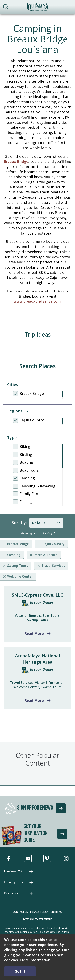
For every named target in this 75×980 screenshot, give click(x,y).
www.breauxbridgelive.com (37, 301)
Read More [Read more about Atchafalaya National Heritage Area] (34, 700)
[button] (19, 871)
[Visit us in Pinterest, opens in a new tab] (47, 858)
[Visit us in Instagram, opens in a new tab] (66, 858)
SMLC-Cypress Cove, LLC (37, 595)
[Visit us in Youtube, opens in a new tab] (28, 858)
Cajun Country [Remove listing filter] (53, 544)
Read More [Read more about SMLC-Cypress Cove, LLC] (34, 633)
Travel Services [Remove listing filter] (53, 566)
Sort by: (19, 523)
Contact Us (20, 912)
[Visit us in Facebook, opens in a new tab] (9, 858)
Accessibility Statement (38, 919)
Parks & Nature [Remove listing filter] (46, 555)
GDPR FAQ (56, 912)
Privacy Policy (39, 912)
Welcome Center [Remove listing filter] (20, 576)
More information (35, 960)
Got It (20, 971)
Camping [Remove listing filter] (14, 555)
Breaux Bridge (16, 161)
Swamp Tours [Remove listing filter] (18, 566)
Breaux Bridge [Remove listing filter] (18, 544)
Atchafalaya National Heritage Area (37, 659)
